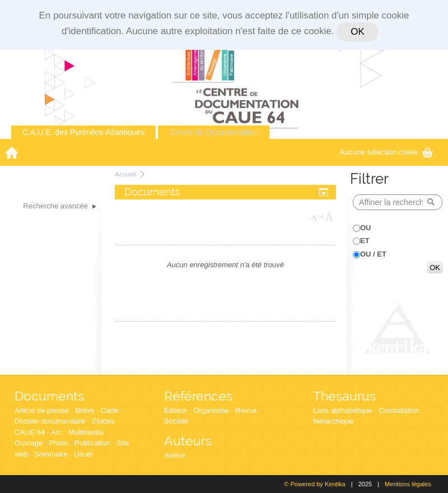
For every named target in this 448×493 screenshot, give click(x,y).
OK (357, 32)
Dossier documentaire (50, 421)
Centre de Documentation (214, 132)
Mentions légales (408, 484)
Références (198, 396)
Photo (58, 443)
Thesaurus (344, 396)
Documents (49, 396)
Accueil (125, 174)
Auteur (175, 455)
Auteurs (188, 441)
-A (313, 218)
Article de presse (42, 410)
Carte (110, 410)
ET (365, 241)
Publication (92, 443)
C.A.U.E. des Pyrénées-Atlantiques (83, 132)
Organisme (211, 410)
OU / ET (373, 254)
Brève (85, 410)
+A (326, 217)
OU (366, 228)
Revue (246, 410)
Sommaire (51, 454)
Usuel (83, 454)
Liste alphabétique (343, 410)
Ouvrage (29, 443)
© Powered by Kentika (314, 484)
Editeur (176, 410)
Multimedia (86, 432)
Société (176, 421)
